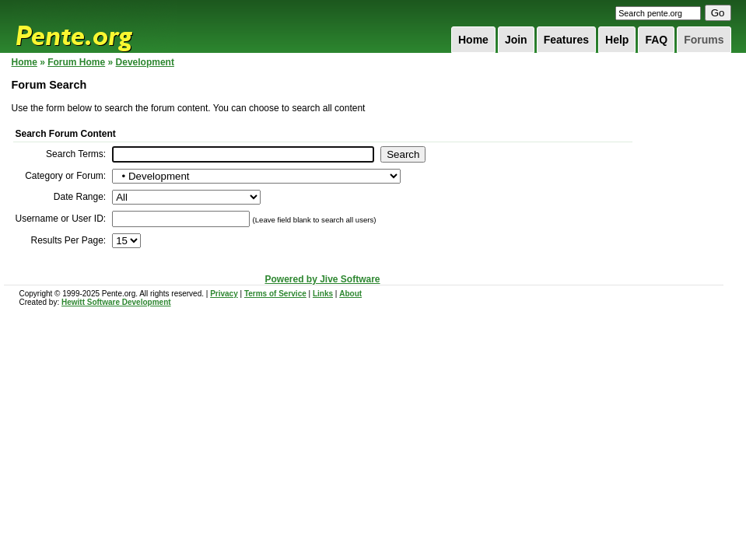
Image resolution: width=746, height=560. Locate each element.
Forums (704, 40)
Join (516, 40)
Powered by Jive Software (322, 279)
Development (145, 62)
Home (473, 40)
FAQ (656, 40)
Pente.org (94, 26)
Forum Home (76, 62)
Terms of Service (275, 294)
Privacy (224, 294)
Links (323, 294)
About (350, 294)
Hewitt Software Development (116, 302)
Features (566, 40)
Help (617, 40)
